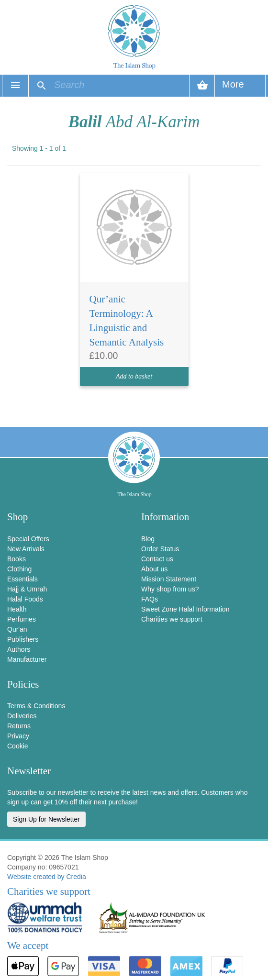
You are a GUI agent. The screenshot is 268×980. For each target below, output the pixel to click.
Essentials (22, 579)
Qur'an (17, 629)
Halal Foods (25, 599)
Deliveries (22, 716)
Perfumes (22, 619)
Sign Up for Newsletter (46, 819)
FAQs (150, 599)
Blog (148, 539)
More (233, 88)
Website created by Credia (47, 877)
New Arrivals (26, 549)
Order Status (160, 549)
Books (17, 559)
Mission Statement (169, 579)
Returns (19, 726)
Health (17, 609)
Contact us (157, 559)
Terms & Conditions (36, 706)
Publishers (23, 639)
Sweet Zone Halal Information (185, 609)
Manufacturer (27, 659)
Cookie (18, 746)
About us (154, 569)
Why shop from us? (170, 589)
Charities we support (172, 619)
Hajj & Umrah (27, 589)
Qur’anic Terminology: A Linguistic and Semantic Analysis (127, 321)
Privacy (18, 736)
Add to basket (134, 376)
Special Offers (28, 539)
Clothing (19, 569)
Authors (19, 649)
